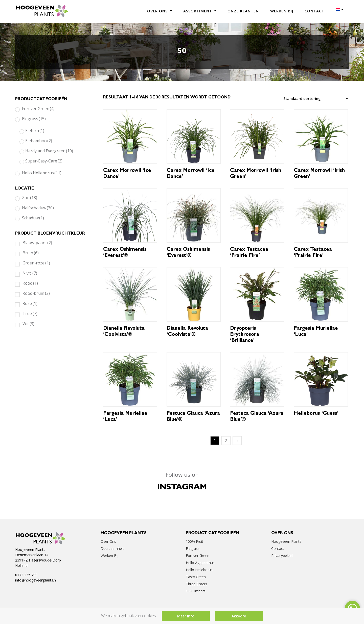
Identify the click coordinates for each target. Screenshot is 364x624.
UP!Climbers (196, 591)
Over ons (158, 11)
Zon (30, 198)
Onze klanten (243, 11)
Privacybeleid (282, 556)
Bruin (31, 253)
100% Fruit (195, 541)
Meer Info (186, 616)
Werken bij (282, 11)
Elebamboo (39, 141)
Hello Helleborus (42, 173)
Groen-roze (36, 263)
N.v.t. (30, 273)
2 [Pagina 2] (226, 441)
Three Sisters (197, 584)
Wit (28, 324)
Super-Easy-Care (44, 161)
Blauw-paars (37, 243)
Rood (30, 283)
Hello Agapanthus (200, 563)
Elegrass (34, 119)
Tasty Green (196, 577)
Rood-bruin (36, 293)
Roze (30, 303)
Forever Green (38, 109)
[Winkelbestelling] (314, 98)
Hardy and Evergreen (49, 151)
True (30, 314)
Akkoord (239, 616)
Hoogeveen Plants (286, 541)
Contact (314, 11)
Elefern (35, 131)
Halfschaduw (38, 208)
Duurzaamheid (113, 548)
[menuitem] (339, 10)
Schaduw (33, 218)
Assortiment (198, 11)
